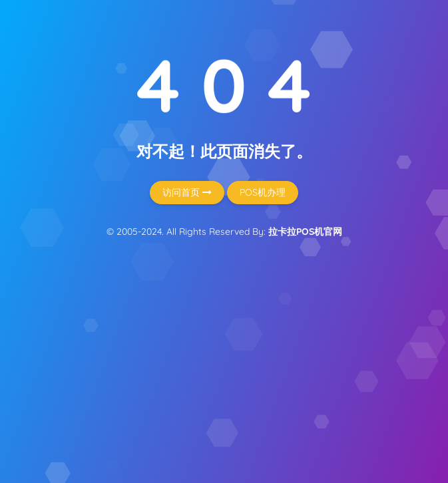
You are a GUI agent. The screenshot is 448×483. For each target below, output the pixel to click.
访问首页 (187, 192)
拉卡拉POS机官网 (305, 232)
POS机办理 (263, 192)
